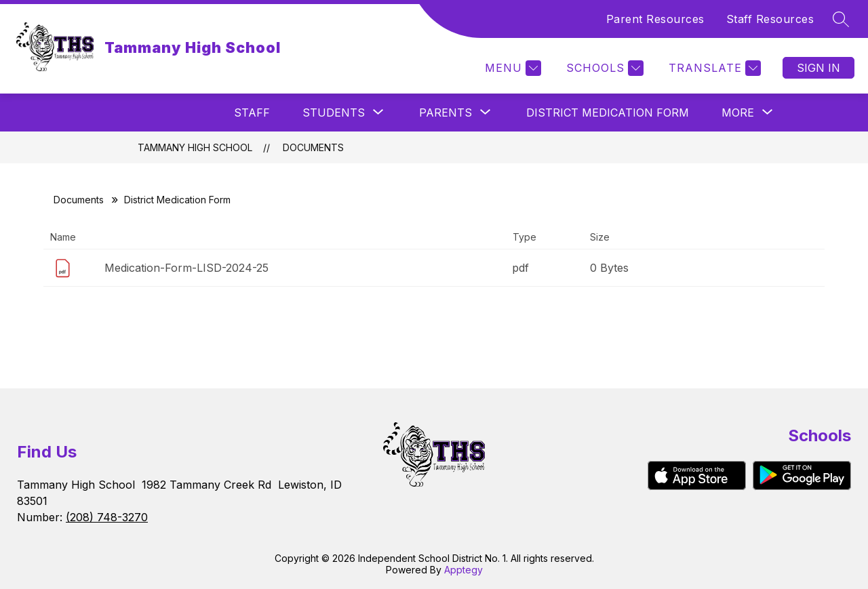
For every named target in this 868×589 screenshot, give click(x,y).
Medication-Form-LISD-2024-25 (186, 268)
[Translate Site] (713, 68)
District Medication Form (608, 113)
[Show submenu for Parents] (446, 113)
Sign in (818, 68)
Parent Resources (655, 19)
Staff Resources (770, 19)
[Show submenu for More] (738, 113)
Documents (313, 147)
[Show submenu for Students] (334, 113)
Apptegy (463, 570)
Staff (252, 113)
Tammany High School (195, 147)
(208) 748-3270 (107, 517)
